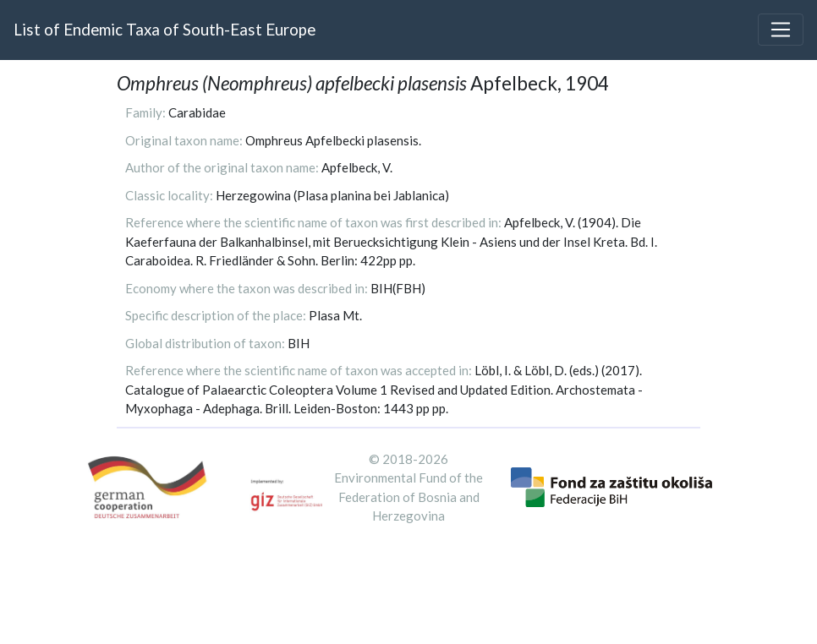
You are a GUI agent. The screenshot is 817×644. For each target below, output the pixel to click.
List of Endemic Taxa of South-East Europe (164, 29)
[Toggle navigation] (781, 30)
